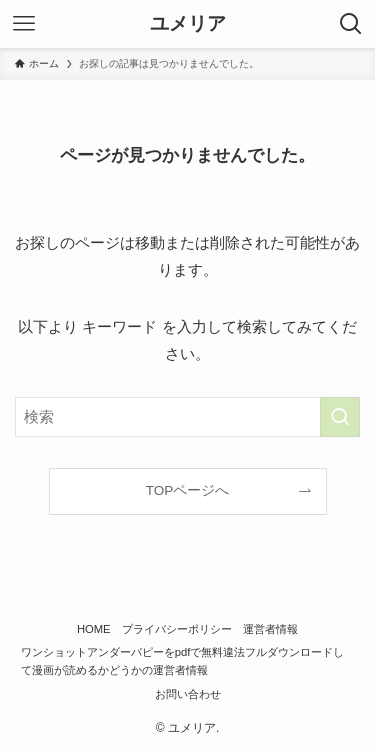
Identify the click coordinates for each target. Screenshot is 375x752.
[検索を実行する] (340, 417)
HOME (94, 629)
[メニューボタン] (24, 24)
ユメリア (188, 24)
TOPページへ (188, 490)
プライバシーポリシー (177, 629)
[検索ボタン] (351, 24)
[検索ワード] (187, 417)
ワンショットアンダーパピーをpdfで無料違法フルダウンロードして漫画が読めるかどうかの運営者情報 (183, 661)
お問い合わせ (188, 694)
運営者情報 (270, 629)
